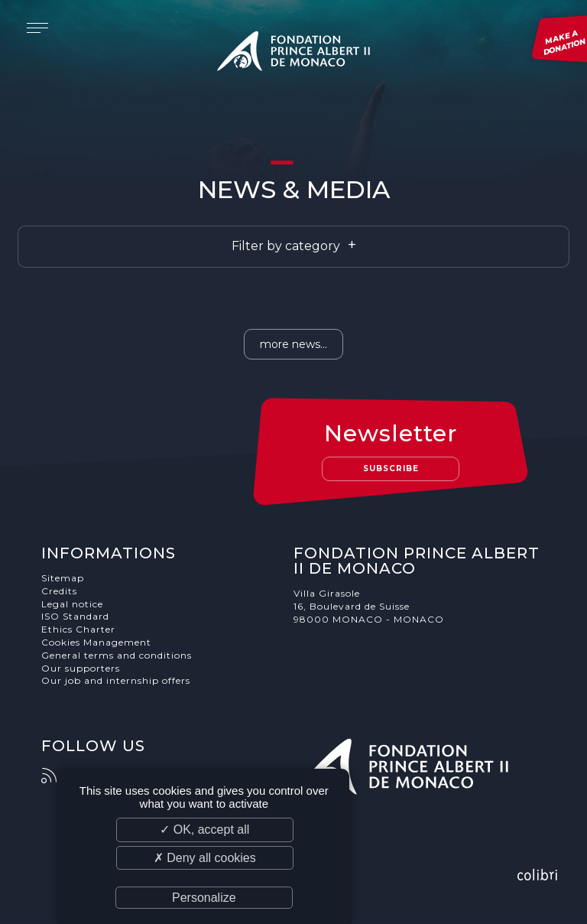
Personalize (204, 898)
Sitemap (63, 578)
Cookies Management (96, 642)
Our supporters (81, 668)
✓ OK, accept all (204, 830)
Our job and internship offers (116, 680)
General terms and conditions (117, 655)
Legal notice (72, 604)
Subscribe (391, 469)
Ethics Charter (78, 629)
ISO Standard (75, 616)
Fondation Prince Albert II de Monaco (293, 54)
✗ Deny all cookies (205, 858)
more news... (293, 344)
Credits (59, 591)
